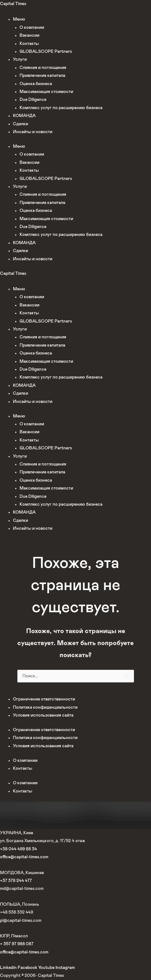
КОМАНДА (24, 116)
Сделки (20, 124)
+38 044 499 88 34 (18, 849)
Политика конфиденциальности (45, 707)
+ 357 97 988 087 (17, 944)
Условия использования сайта (43, 715)
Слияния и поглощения (43, 68)
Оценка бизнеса (36, 84)
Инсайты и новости (33, 132)
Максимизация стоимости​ (46, 92)
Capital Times (13, 4)
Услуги (20, 59)
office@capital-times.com (24, 857)
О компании (32, 28)
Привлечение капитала (42, 76)
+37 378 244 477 (16, 881)
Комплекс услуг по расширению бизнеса (61, 108)
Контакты (29, 44)
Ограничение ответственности (44, 699)
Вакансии (29, 35)
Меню (19, 19)
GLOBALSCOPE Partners (46, 52)
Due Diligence (33, 100)
